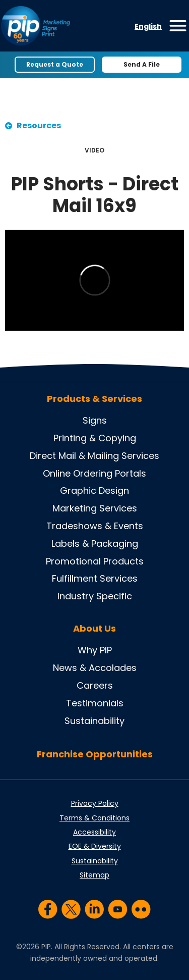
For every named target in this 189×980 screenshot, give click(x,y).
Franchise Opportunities (95, 754)
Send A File (142, 64)
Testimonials (95, 703)
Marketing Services (95, 508)
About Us (94, 629)
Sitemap (94, 875)
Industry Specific (95, 596)
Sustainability (94, 721)
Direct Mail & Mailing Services (94, 456)
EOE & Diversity (95, 846)
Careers (95, 685)
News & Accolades (95, 668)
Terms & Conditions (94, 818)
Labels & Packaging (95, 544)
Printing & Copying (95, 438)
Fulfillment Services (95, 578)
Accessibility (94, 832)
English (148, 26)
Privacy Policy (95, 803)
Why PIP (95, 650)
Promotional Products (95, 561)
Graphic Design (94, 491)
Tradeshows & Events (95, 526)
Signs (95, 420)
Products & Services (94, 399)
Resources (39, 125)
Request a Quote (55, 64)
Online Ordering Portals (94, 473)
